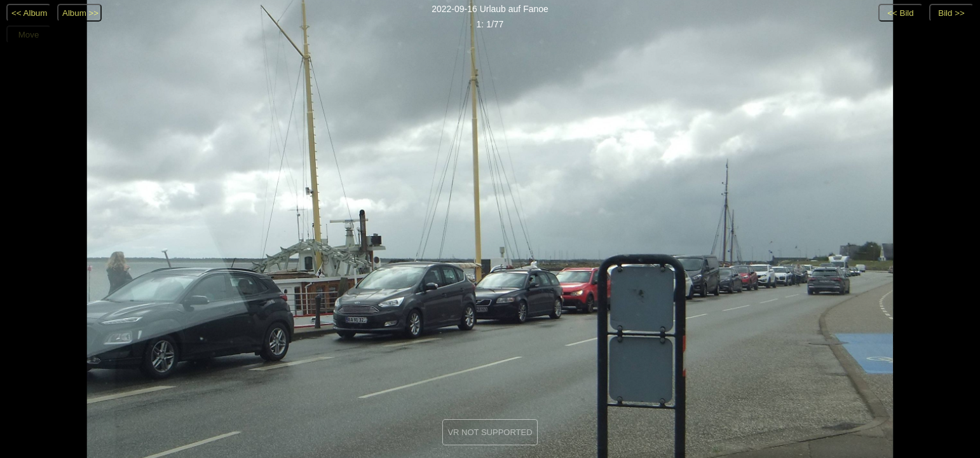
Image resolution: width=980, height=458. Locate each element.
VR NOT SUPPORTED (490, 432)
